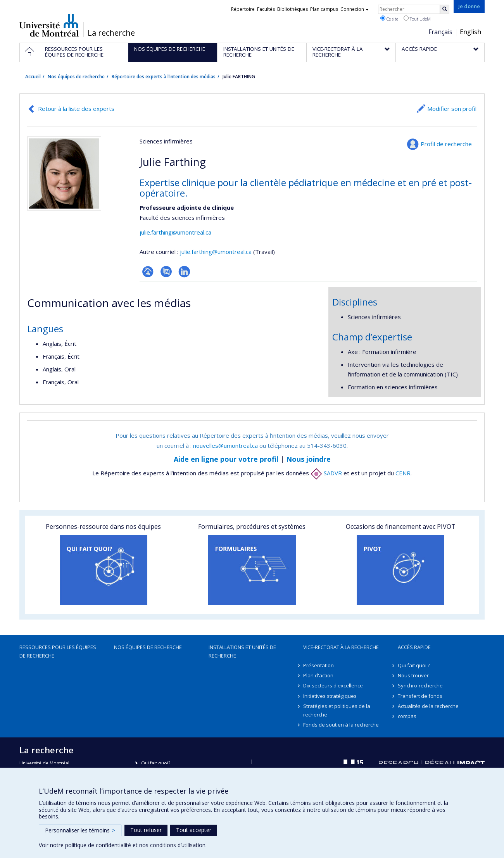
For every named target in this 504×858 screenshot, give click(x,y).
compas (407, 716)
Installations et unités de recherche (242, 651)
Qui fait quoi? (156, 763)
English (470, 32)
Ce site (389, 19)
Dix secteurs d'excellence (333, 685)
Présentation (318, 665)
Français (440, 32)
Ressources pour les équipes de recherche (58, 651)
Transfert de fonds (420, 696)
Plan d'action (318, 675)
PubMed (166, 272)
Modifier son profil (452, 109)
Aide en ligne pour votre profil (226, 459)
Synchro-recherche (420, 685)
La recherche (111, 33)
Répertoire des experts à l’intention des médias (164, 77)
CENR (403, 473)
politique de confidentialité (98, 845)
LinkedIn (184, 272)
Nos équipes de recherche (76, 77)
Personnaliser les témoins (80, 830)
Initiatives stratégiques (330, 696)
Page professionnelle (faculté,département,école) (148, 272)
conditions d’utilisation (178, 845)
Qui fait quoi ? (414, 665)
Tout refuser (146, 830)
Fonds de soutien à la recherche (341, 725)
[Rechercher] (445, 9)
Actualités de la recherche (428, 706)
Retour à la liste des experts (76, 109)
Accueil (33, 77)
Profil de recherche (446, 144)
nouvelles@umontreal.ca (225, 445)
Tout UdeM (417, 19)
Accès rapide (414, 647)
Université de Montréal (49, 25)
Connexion (355, 9)
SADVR (326, 473)
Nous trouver (413, 675)
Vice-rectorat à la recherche (341, 647)
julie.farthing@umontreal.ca (175, 232)
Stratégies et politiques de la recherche (337, 710)
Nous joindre (308, 459)
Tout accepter (194, 830)
